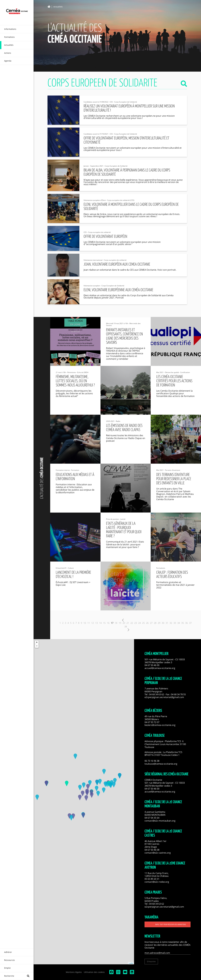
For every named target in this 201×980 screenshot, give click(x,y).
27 (151, 623)
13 (96, 623)
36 (186, 623)
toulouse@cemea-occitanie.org (161, 764)
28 (155, 623)
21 (128, 623)
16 (108, 623)
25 (143, 623)
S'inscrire (151, 961)
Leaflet (131, 963)
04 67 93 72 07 (152, 722)
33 (175, 623)
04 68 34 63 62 (157, 694)
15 (104, 623)
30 (163, 623)
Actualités (58, 7)
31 (167, 623)
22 (132, 623)
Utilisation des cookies (94, 972)
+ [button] (37, 642)
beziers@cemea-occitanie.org (160, 725)
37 (190, 623)
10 (85, 623)
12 (93, 623)
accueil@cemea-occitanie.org (160, 668)
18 (116, 623)
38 (126, 627)
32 (171, 623)
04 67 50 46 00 (152, 665)
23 (136, 623)
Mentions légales (74, 972)
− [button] (37, 646)
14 (100, 623)
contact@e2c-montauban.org (160, 821)
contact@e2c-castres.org (158, 853)
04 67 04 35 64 (152, 818)
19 (120, 623)
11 (89, 623)
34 (179, 623)
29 (159, 623)
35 (183, 623)
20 (124, 623)
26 (147, 623)
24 (139, 623)
